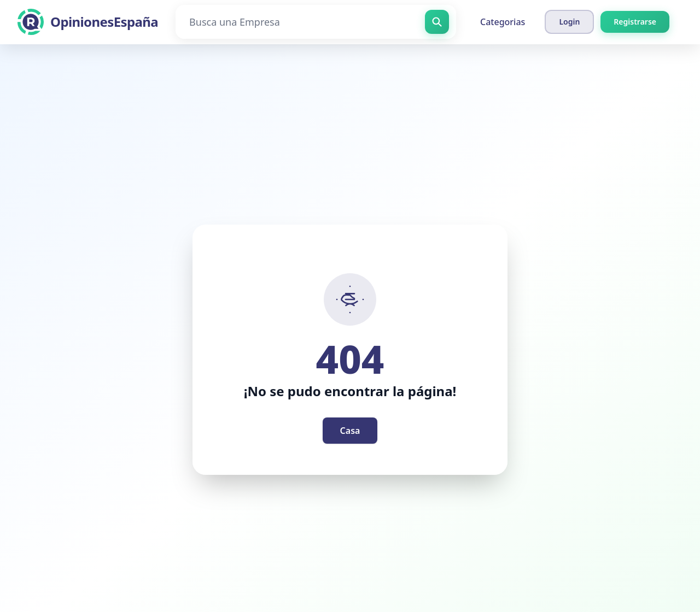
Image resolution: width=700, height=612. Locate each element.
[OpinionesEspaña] (88, 22)
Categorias (503, 22)
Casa (350, 431)
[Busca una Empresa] (316, 22)
